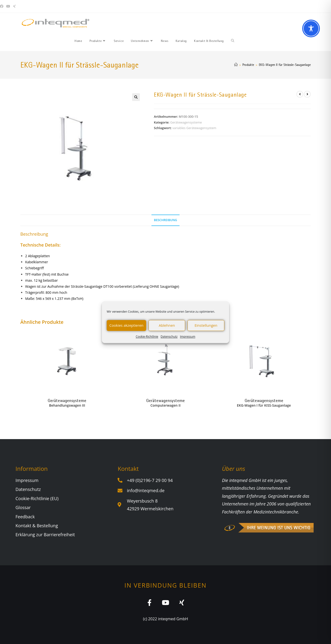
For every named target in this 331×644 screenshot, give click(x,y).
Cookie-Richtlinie (147, 337)
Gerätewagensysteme (186, 122)
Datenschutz (169, 337)
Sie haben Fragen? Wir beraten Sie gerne (243, 6)
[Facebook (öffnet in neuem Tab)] (2, 6)
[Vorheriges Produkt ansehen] (300, 94)
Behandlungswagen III (67, 405)
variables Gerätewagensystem (194, 128)
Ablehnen (167, 325)
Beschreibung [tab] (165, 220)
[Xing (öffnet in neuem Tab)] (14, 6)
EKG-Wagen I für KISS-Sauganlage (264, 405)
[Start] (236, 65)
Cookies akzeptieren (126, 325)
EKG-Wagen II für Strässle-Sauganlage (285, 65)
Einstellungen (206, 325)
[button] (136, 97)
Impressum (188, 337)
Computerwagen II (165, 405)
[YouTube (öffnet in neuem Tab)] (8, 6)
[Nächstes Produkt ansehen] (307, 94)
